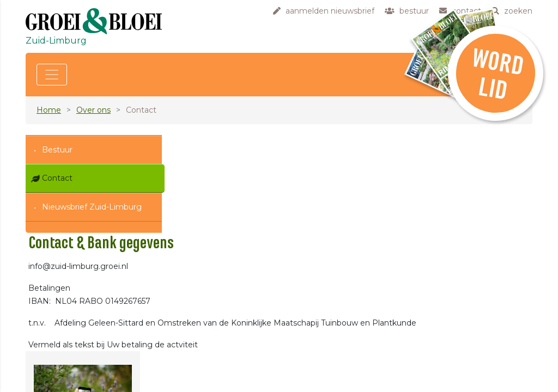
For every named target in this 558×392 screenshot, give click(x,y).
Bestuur (57, 150)
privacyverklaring (232, 360)
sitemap (216, 371)
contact (215, 337)
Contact (57, 178)
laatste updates (229, 383)
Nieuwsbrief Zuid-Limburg (92, 207)
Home (49, 110)
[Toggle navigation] (52, 75)
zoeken (214, 348)
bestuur (215, 326)
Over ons (93, 110)
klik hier (453, 345)
